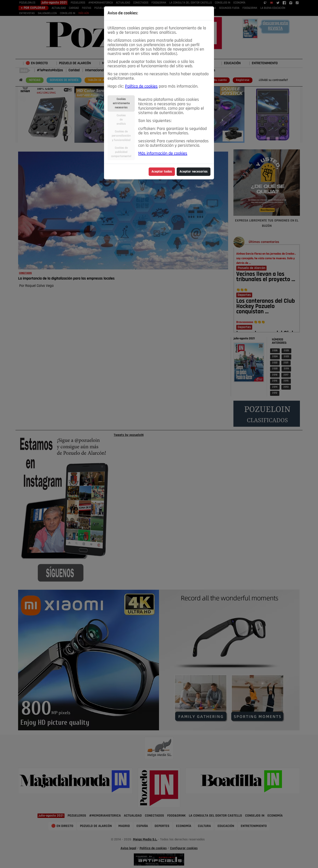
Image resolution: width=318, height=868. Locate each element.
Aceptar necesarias (194, 172)
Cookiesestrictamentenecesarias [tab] (121, 103)
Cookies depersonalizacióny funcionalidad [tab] (121, 136)
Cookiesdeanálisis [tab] (121, 120)
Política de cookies (141, 86)
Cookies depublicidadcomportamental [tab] (121, 152)
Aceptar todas (162, 172)
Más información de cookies (163, 154)
